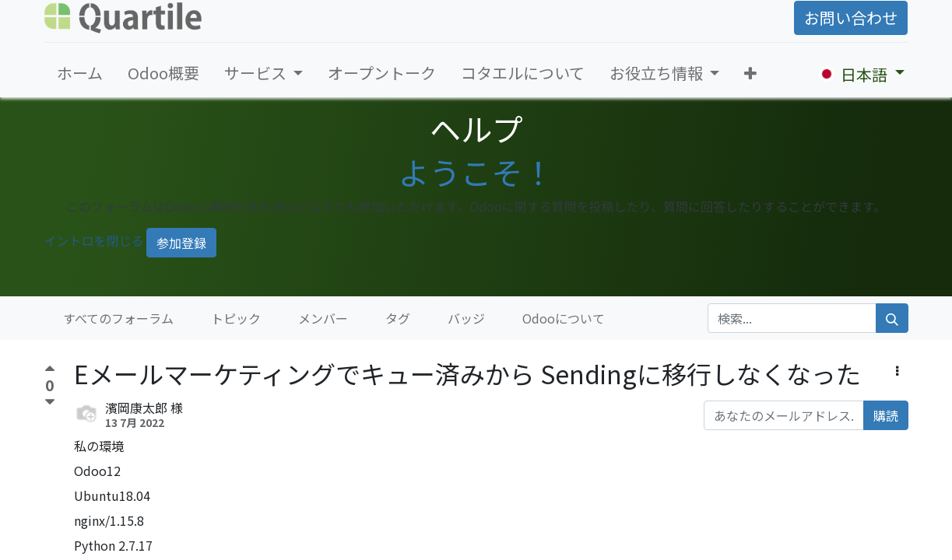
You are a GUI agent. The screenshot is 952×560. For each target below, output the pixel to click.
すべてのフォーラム (118, 318)
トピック (236, 318)
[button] (750, 73)
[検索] (892, 318)
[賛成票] (50, 371)
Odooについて (564, 318)
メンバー (323, 318)
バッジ (466, 318)
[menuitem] (80, 73)
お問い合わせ (851, 17)
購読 (886, 415)
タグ (398, 318)
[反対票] (50, 402)
